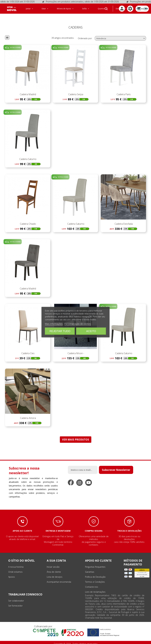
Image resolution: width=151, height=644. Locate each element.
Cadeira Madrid (28, 90)
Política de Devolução (95, 573)
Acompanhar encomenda (59, 578)
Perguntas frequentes (95, 563)
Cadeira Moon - (75, 349)
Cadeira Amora (28, 414)
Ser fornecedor (15, 602)
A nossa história (16, 563)
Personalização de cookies (78, 324)
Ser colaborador (16, 597)
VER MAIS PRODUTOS (76, 436)
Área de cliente (54, 568)
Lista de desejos (55, 573)
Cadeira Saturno (28, 155)
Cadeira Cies (28, 349)
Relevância (121, 35)
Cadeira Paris (123, 90)
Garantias (90, 568)
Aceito (91, 331)
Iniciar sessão (53, 563)
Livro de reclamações (95, 588)
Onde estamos (15, 568)
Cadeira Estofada (123, 220)
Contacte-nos (92, 583)
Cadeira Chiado (28, 220)
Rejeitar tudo (60, 331)
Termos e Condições (95, 578)
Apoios (12, 573)
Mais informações (54, 324)
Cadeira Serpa (75, 90)
